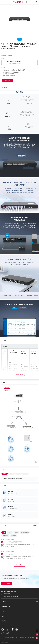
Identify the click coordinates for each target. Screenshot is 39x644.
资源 (3, 616)
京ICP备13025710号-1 (26, 641)
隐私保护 (11, 637)
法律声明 (6, 637)
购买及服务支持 (6, 606)
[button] (14, 36)
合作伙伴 (4, 611)
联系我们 (17, 637)
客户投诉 (28, 637)
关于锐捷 (4, 602)
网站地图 (22, 637)
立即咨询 (7, 583)
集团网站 (33, 637)
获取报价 (37, 638)
